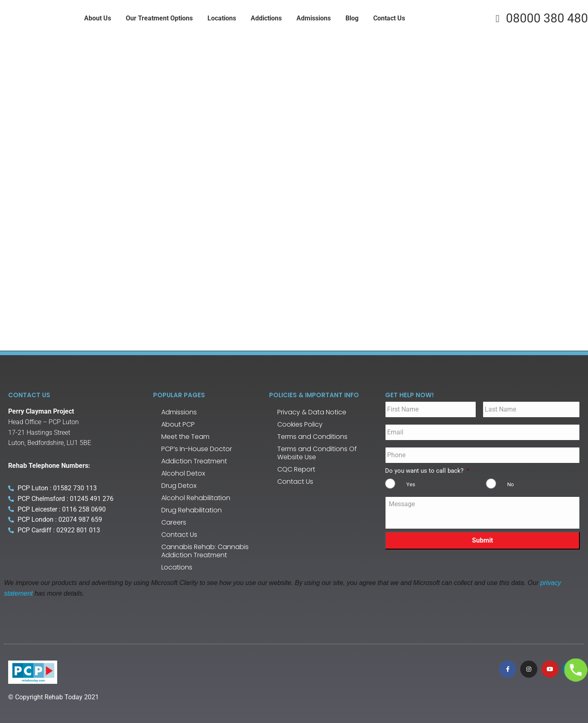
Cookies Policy (300, 424)
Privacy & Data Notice (312, 412)
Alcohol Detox (183, 473)
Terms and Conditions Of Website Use (317, 453)
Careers (174, 522)
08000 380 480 (540, 19)
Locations (177, 567)
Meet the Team (185, 437)
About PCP (178, 424)
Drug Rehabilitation (192, 510)
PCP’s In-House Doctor (197, 449)
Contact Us (179, 535)
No (510, 484)
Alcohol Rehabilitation (196, 498)
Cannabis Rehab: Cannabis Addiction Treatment (205, 551)
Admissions (179, 412)
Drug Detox (179, 486)
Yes (411, 484)
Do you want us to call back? (427, 471)
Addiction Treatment (194, 461)
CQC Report (296, 469)
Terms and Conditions (312, 437)
